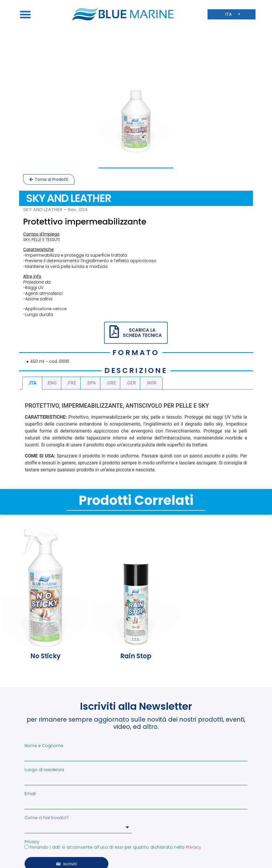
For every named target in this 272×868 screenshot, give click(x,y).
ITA (230, 14)
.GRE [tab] (111, 383)
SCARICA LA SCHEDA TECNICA (142, 333)
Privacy (32, 842)
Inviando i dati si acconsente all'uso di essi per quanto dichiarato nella (115, 847)
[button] (25, 14)
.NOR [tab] (151, 383)
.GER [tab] (131, 383)
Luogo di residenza (44, 770)
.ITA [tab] (32, 383)
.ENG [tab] (52, 383)
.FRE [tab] (72, 383)
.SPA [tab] (91, 383)
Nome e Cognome (44, 746)
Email (30, 794)
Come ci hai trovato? (47, 818)
